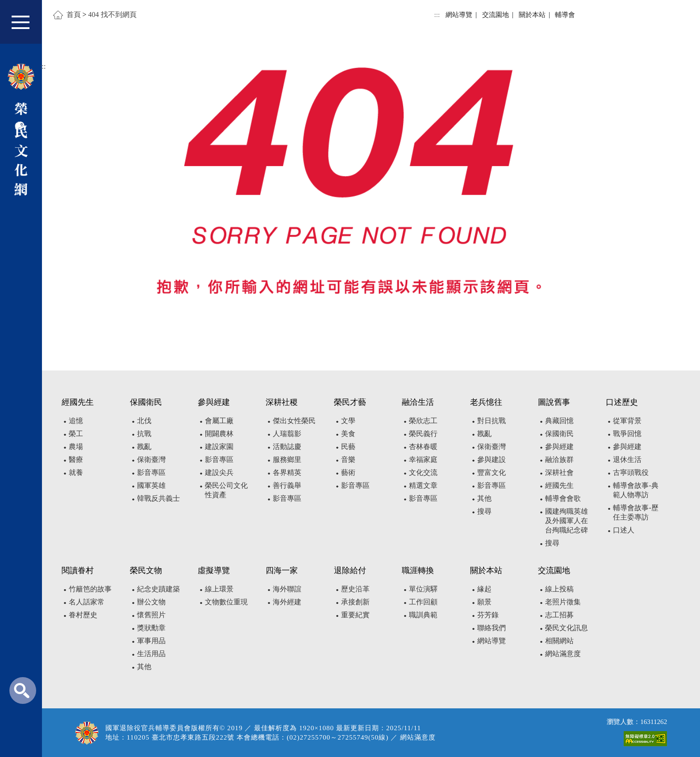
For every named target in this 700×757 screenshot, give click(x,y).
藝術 (348, 472)
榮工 (76, 434)
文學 (348, 421)
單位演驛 (423, 589)
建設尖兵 (219, 472)
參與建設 (492, 460)
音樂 (348, 460)
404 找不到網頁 (112, 15)
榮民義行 (423, 434)
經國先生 (559, 485)
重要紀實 (355, 615)
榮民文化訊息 (567, 628)
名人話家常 (87, 602)
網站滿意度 (563, 654)
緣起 (484, 589)
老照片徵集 (563, 602)
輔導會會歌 (563, 498)
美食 (348, 434)
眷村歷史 (83, 615)
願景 (484, 602)
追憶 (76, 421)
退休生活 (627, 460)
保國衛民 (559, 434)
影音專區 (151, 472)
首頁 (74, 15)
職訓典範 (423, 615)
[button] (27, 26)
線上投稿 (559, 589)
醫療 (76, 460)
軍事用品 (151, 641)
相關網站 (559, 641)
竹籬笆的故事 (90, 589)
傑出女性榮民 (294, 421)
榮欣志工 (423, 421)
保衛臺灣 (151, 460)
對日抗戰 (492, 421)
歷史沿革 (355, 589)
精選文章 (423, 485)
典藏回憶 (559, 421)
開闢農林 (219, 434)
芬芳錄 (488, 615)
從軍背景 (627, 421)
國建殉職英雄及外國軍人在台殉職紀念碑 (567, 521)
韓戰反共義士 (158, 498)
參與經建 (559, 447)
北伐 (144, 421)
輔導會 (565, 15)
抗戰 (144, 434)
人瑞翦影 (287, 434)
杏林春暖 (423, 447)
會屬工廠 (219, 421)
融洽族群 (559, 460)
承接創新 (355, 602)
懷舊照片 (151, 615)
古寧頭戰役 (631, 472)
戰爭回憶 (627, 434)
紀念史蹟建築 (158, 589)
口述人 (624, 530)
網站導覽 (459, 15)
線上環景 (219, 589)
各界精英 (287, 472)
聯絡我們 (492, 628)
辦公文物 (151, 602)
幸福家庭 (423, 460)
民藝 (348, 447)
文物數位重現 (226, 602)
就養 (76, 472)
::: (437, 15)
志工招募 (559, 615)
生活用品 (151, 654)
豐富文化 (492, 472)
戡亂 (144, 447)
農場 (76, 447)
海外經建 (287, 602)
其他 (484, 498)
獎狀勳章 (151, 628)
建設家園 (219, 447)
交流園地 (496, 15)
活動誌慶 (287, 447)
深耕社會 (559, 472)
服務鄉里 (287, 460)
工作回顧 (423, 602)
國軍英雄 (151, 485)
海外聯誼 (287, 589)
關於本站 (532, 15)
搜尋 (484, 511)
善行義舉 (287, 485)
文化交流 (423, 472)
